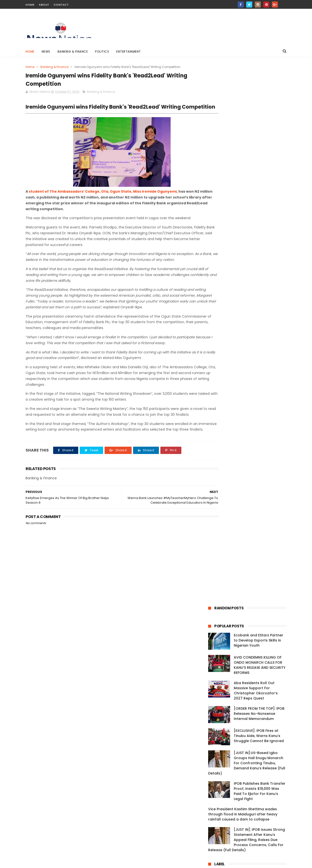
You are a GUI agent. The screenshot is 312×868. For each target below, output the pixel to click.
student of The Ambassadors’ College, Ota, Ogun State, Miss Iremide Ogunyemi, (103, 198)
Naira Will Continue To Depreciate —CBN (160, 703)
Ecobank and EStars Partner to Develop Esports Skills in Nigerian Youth (258, 101)
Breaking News (222, 335)
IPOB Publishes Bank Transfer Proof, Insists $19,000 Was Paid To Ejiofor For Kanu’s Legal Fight (260, 252)
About (44, 5)
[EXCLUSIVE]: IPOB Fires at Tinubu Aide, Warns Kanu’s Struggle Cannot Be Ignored (259, 196)
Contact (61, 5)
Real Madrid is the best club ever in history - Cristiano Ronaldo (165, 750)
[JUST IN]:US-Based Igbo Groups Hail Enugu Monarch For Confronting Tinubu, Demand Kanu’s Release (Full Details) (247, 224)
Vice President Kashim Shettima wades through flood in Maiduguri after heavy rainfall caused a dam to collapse (243, 275)
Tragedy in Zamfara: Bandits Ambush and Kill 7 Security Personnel (165, 817)
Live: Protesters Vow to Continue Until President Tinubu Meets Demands (65, 663)
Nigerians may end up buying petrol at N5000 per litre (166, 726)
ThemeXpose (53, 862)
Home (30, 5)
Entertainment (129, 52)
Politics (102, 52)
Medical (250, 344)
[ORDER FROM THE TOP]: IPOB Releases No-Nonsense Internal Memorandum (259, 174)
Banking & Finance (73, 52)
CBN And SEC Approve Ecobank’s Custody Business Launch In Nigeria (165, 773)
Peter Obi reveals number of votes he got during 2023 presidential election (165, 684)
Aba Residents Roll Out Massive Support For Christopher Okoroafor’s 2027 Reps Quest (256, 151)
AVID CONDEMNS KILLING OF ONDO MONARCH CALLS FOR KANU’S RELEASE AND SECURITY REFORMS (260, 126)
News (46, 52)
